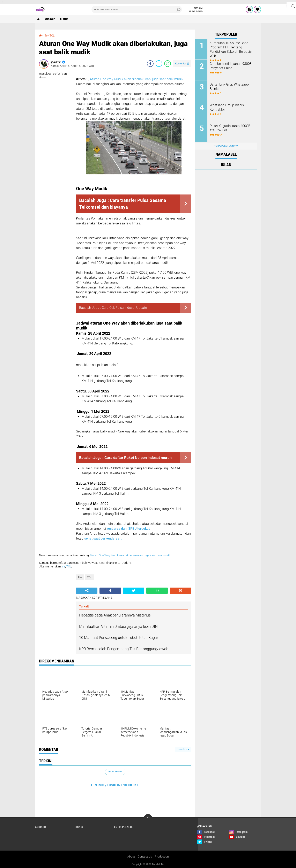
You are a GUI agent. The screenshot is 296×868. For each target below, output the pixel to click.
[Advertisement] (226, 234)
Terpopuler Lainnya (226, 146)
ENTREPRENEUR (124, 827)
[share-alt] (87, 591)
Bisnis (64, 19)
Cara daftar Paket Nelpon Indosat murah (138, 458)
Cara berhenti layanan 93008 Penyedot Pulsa (231, 66)
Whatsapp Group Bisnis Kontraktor (227, 107)
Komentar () (182, 63)
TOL (52, 35)
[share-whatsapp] (168, 64)
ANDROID (50, 19)
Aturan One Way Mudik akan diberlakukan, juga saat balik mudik (137, 79)
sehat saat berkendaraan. (103, 538)
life (46, 35)
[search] (137, 9)
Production (162, 857)
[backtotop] (148, 818)
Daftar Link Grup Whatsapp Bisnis (229, 87)
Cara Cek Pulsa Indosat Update (124, 308)
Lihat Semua (115, 772)
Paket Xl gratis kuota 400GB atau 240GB (230, 128)
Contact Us (145, 857)
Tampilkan (183, 750)
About (131, 857)
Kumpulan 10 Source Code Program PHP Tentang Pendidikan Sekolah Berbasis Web (231, 49)
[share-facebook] (150, 64)
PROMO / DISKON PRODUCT (115, 785)
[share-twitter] (159, 64)
